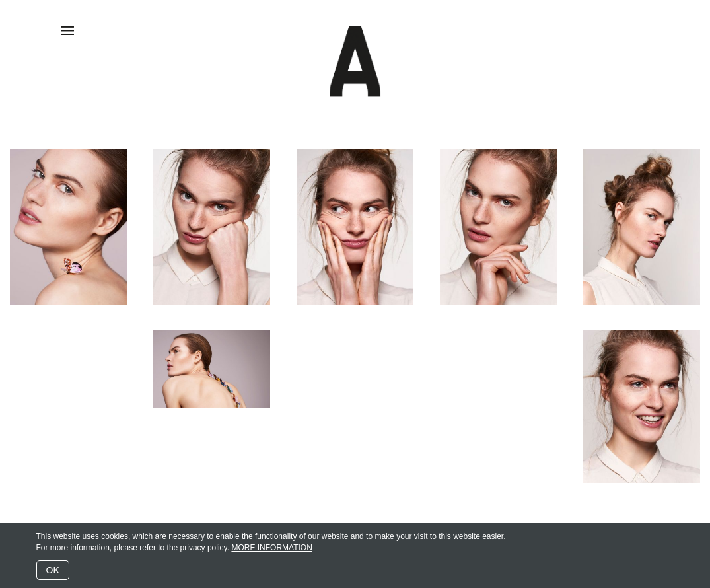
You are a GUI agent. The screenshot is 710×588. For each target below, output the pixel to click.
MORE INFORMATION (271, 548)
